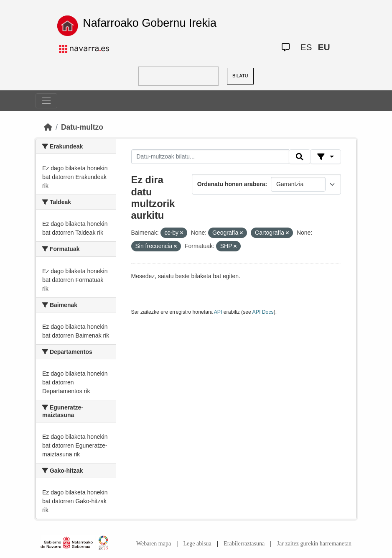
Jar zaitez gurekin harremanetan (314, 544)
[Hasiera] (48, 127)
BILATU (240, 76)
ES (306, 47)
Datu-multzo (82, 127)
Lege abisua (197, 544)
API (218, 312)
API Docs (263, 312)
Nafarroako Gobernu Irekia (150, 23)
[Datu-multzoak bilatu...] (210, 157)
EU (324, 47)
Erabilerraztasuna (244, 544)
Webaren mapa (154, 544)
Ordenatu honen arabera (231, 184)
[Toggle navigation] (46, 101)
